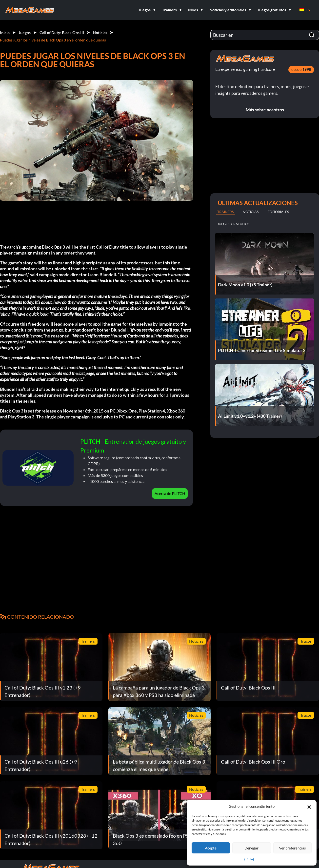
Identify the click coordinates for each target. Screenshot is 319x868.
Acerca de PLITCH (170, 493)
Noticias (100, 32)
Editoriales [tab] (278, 212)
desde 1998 (301, 69)
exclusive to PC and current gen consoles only (139, 417)
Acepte (211, 848)
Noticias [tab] (251, 212)
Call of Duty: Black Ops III (62, 32)
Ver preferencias (292, 848)
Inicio (5, 32)
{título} (249, 859)
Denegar (251, 848)
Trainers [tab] (225, 212)
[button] (309, 806)
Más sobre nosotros (265, 110)
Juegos (25, 32)
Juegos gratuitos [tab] (233, 224)
